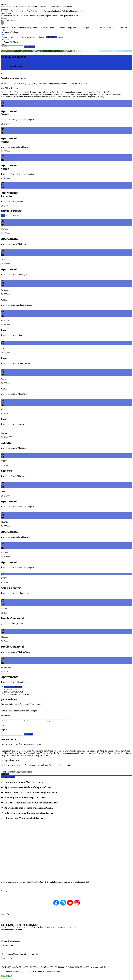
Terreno (34, 7)
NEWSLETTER (11, 689)
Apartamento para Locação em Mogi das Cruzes (82, 753)
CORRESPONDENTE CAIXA (17, 694)
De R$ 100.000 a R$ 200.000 (27, 967)
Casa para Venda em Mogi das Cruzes (17, 751)
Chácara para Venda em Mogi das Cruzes (32, 755)
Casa (29, 7)
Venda (8, 216)
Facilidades (6, 772)
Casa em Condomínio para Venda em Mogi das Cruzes (40, 753)
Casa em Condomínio (47, 7)
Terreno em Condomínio (66, 7)
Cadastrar (29, 734)
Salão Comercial (75, 11)
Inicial (4, 27)
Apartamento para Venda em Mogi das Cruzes (51, 751)
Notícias (55, 16)
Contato (4, 18)
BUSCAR (52, 37)
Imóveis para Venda (15, 27)
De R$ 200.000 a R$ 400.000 (52, 967)
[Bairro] (42, 37)
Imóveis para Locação (32, 27)
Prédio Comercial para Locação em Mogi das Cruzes (92, 751)
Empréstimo (26, 772)
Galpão (65, 11)
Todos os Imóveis (8, 7)
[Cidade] (29, 37)
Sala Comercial (37, 11)
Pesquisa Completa (43, 16)
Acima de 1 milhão (98, 967)
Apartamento (21, 7)
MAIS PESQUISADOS (14, 692)
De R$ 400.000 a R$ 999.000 (77, 967)
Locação (15, 216)
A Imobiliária (6, 16)
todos (3, 216)
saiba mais (5, 774)
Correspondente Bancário (69, 16)
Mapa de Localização (10, 941)
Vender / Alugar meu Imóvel (24, 16)
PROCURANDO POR (13, 687)
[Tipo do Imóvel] (11, 37)
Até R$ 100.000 (8, 967)
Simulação (16, 772)
